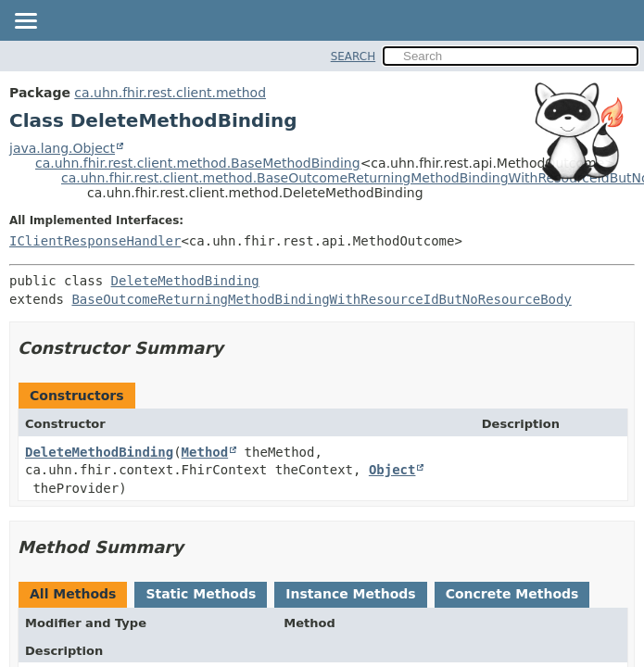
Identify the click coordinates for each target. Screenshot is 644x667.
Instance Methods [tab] (350, 594)
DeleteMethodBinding (185, 281)
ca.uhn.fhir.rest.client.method (170, 93)
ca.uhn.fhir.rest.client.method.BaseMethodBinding (198, 163)
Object (392, 470)
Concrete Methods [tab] (512, 594)
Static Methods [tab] (201, 594)
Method (205, 452)
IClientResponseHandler (95, 241)
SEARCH (354, 57)
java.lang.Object (62, 148)
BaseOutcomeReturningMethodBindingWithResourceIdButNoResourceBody (321, 299)
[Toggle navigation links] (25, 22)
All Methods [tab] (73, 594)
